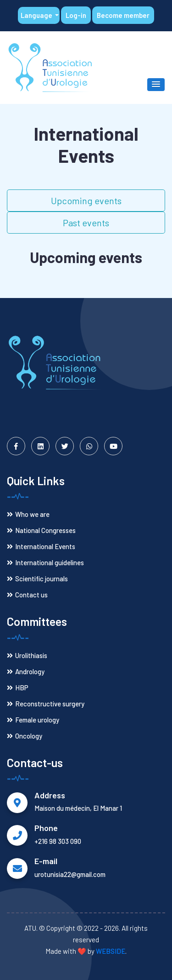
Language (37, 15)
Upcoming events (86, 201)
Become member (123, 15)
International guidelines (45, 562)
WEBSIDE (111, 951)
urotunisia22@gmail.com (70, 874)
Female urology (33, 720)
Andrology (26, 671)
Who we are (28, 514)
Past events (86, 223)
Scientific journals (37, 579)
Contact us (27, 595)
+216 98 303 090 (58, 841)
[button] (156, 85)
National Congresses (41, 530)
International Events (41, 546)
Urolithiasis (27, 655)
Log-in (76, 15)
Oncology (25, 736)
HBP (18, 688)
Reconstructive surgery (46, 704)
